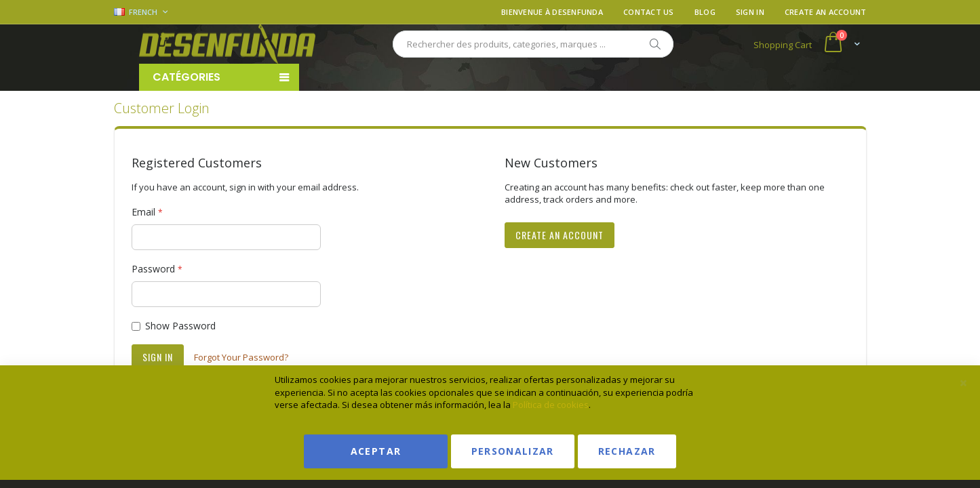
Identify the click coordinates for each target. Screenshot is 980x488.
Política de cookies (551, 405)
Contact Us (649, 12)
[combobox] (533, 44)
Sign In (750, 12)
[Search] (654, 44)
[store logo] (227, 44)
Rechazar (627, 451)
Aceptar (376, 451)
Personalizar (513, 451)
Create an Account (826, 12)
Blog (705, 12)
